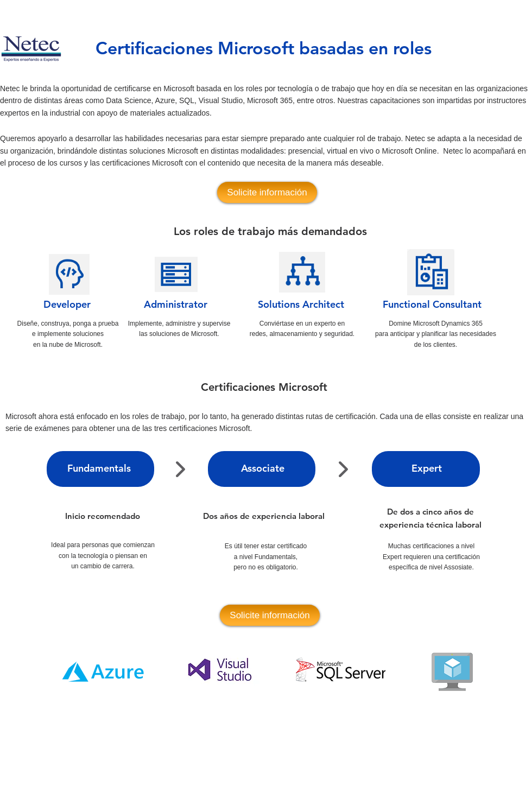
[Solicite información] (267, 192)
